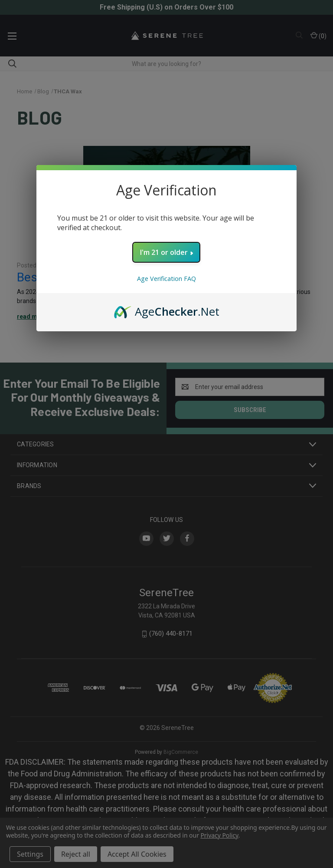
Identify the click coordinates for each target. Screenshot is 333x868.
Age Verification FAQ (166, 279)
